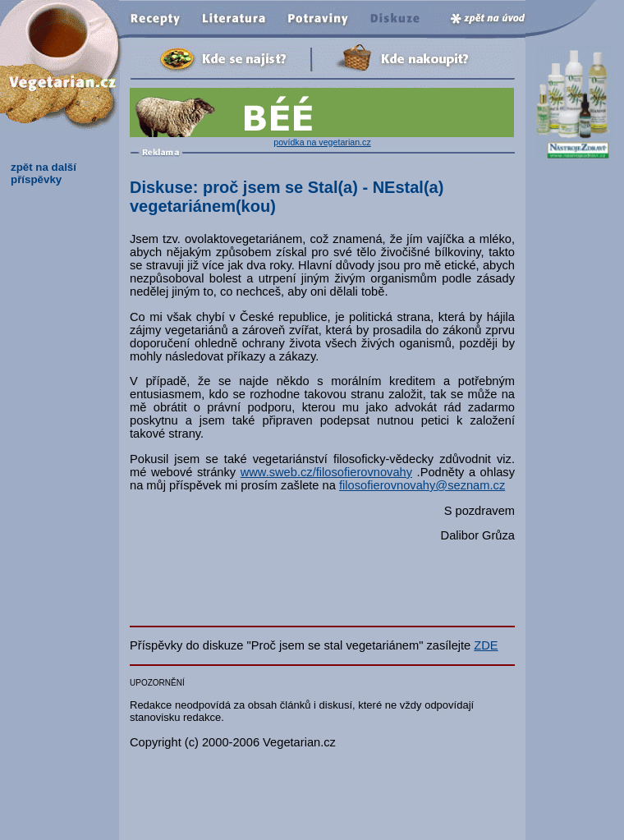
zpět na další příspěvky (44, 173)
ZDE (486, 645)
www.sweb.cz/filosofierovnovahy (326, 472)
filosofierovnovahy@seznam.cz (422, 485)
